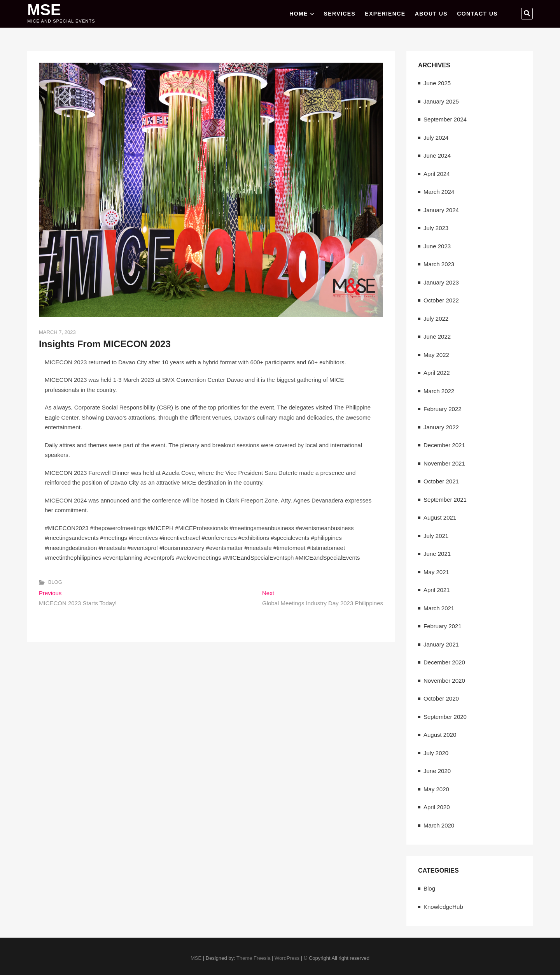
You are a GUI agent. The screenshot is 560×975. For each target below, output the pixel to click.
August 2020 (440, 735)
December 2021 (444, 445)
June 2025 (437, 83)
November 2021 (444, 463)
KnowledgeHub (443, 907)
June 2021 (437, 554)
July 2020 (436, 753)
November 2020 (444, 681)
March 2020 (439, 825)
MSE (44, 10)
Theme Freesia (253, 958)
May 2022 (436, 355)
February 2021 (443, 626)
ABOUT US (431, 14)
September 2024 (445, 119)
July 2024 (436, 138)
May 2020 (436, 789)
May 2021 (436, 572)
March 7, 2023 (57, 332)
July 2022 (436, 319)
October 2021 (441, 481)
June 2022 (437, 336)
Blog (55, 582)
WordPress (287, 958)
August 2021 (440, 517)
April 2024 (437, 174)
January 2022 (441, 427)
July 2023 (436, 228)
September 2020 (445, 717)
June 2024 (437, 155)
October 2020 (441, 698)
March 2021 (439, 608)
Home (299, 14)
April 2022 (437, 373)
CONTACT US (477, 14)
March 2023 (439, 264)
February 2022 (443, 409)
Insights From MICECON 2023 (105, 344)
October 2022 (441, 300)
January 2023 (441, 282)
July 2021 (436, 536)
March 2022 (439, 391)
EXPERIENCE (385, 14)
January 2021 (441, 644)
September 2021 (445, 500)
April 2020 (437, 807)
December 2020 (444, 662)
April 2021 (437, 590)
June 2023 (437, 246)
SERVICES (339, 14)
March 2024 (439, 192)
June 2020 (437, 771)
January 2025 (441, 101)
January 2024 (441, 210)
